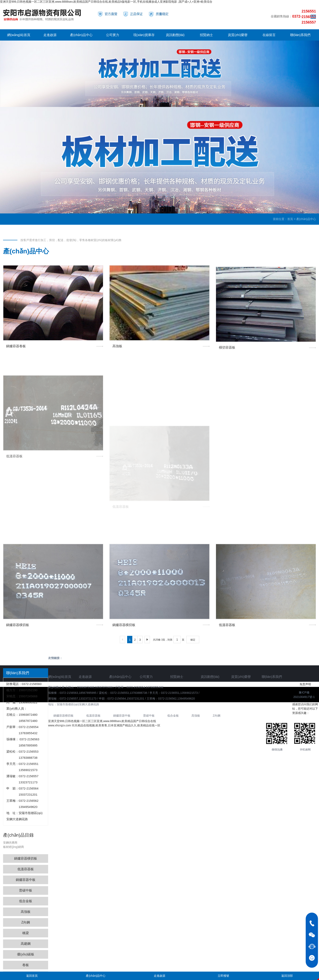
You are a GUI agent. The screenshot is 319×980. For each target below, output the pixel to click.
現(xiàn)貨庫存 (144, 35)
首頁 (290, 219)
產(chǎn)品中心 (81, 35)
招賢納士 (206, 35)
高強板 (26, 912)
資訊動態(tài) (175, 35)
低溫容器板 (26, 869)
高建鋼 (26, 944)
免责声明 (305, 684)
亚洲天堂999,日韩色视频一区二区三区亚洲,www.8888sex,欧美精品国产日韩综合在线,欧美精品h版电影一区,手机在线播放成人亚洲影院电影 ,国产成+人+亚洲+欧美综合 (106, 2)
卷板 (26, 965)
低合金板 (26, 901)
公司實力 (113, 35)
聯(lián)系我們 (300, 35)
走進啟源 (50, 35)
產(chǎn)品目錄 (18, 835)
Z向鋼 (26, 922)
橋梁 (26, 933)
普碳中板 (26, 890)
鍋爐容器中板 (26, 880)
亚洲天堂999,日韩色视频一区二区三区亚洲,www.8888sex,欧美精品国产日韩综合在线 (102, 721)
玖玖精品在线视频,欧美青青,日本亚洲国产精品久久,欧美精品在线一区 (116, 725)
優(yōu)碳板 (26, 954)
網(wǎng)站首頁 (19, 35)
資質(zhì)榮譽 (238, 35)
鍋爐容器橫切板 (26, 858)
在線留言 (269, 35)
